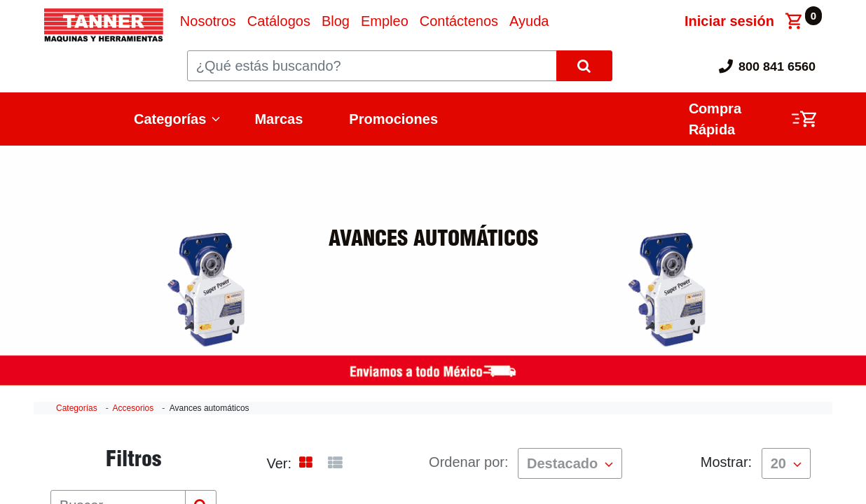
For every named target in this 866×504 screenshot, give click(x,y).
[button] (570, 463)
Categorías (170, 119)
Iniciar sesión (729, 21)
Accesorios (133, 408)
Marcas (279, 119)
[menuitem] (208, 21)
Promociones (393, 119)
